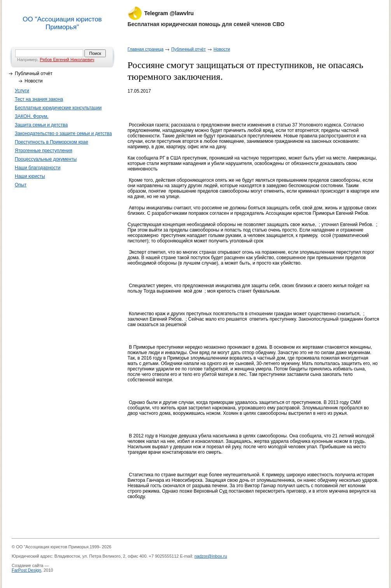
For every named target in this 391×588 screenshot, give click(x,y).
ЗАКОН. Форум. (32, 116)
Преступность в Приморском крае (52, 142)
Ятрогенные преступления (44, 151)
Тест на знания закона (39, 99)
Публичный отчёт (34, 74)
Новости (33, 81)
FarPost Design (26, 570)
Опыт (21, 185)
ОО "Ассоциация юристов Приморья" (62, 23)
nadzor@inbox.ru (211, 556)
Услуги (22, 91)
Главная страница (146, 49)
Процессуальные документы (46, 159)
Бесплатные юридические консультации (58, 108)
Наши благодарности (38, 168)
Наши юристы (30, 176)
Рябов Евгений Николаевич (67, 60)
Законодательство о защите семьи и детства (63, 133)
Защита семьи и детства (41, 125)
